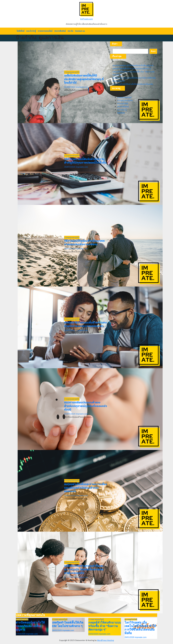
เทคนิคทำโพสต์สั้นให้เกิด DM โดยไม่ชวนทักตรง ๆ (132, 69)
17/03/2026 (21, 634)
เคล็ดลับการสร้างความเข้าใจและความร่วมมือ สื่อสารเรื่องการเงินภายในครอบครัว (84, 570)
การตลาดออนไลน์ (45, 31)
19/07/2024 (70, 496)
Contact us (80, 31)
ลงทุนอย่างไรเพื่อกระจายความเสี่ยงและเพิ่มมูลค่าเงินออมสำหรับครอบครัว (86, 488)
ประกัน (70, 31)
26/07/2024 (70, 330)
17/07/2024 (70, 577)
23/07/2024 (70, 414)
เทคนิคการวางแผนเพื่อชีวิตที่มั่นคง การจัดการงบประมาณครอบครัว (85, 324)
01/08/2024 (70, 87)
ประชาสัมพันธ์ (60, 31)
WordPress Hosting (105, 640)
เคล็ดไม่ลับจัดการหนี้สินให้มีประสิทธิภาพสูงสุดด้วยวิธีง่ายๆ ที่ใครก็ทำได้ (84, 79)
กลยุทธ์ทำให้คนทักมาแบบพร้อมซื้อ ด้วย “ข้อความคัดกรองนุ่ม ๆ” (133, 73)
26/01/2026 (130, 637)
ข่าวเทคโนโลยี (123, 104)
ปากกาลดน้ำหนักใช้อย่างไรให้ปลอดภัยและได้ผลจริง (133, 84)
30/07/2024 (70, 167)
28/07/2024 (70, 249)
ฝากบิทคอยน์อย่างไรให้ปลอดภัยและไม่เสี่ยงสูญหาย (133, 66)
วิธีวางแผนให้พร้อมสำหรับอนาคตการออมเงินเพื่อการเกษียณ (84, 243)
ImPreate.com (86, 19)
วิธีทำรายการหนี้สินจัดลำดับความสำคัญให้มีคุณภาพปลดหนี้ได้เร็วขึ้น (85, 161)
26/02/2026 (57, 630)
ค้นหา (115, 44)
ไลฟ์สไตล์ (21, 31)
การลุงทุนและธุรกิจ (72, 72)
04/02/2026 (93, 634)
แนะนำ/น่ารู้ (31, 31)
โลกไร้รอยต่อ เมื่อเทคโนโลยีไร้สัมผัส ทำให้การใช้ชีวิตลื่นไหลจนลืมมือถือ (134, 80)
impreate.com (82, 87)
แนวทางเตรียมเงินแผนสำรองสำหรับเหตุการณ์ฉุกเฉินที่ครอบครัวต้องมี (86, 406)
